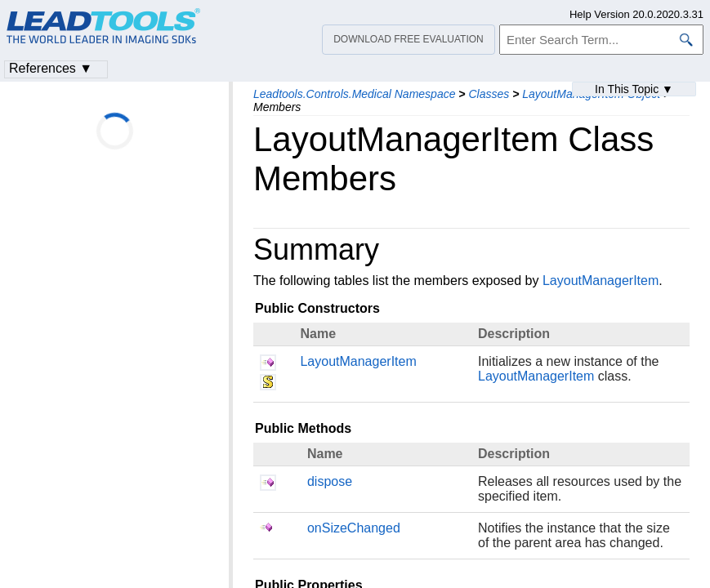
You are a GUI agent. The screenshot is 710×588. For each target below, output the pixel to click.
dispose (330, 481)
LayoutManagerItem (601, 281)
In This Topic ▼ (634, 89)
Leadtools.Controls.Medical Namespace (354, 94)
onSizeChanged (354, 528)
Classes (489, 94)
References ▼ (51, 68)
